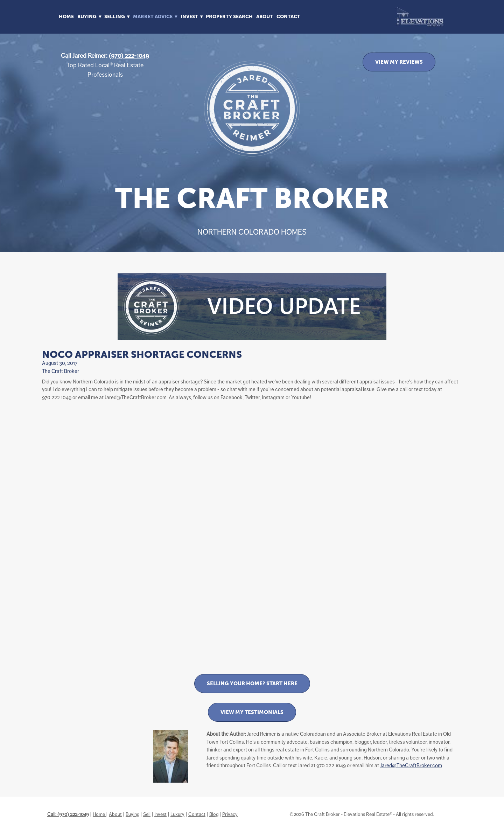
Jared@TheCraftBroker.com (411, 765)
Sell (147, 814)
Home (66, 16)
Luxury (177, 814)
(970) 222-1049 (129, 56)
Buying (132, 814)
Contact (288, 16)
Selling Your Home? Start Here (252, 683)
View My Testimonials (252, 712)
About (265, 16)
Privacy (230, 814)
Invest (160, 814)
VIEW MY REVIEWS (399, 62)
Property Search (229, 16)
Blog (214, 814)
